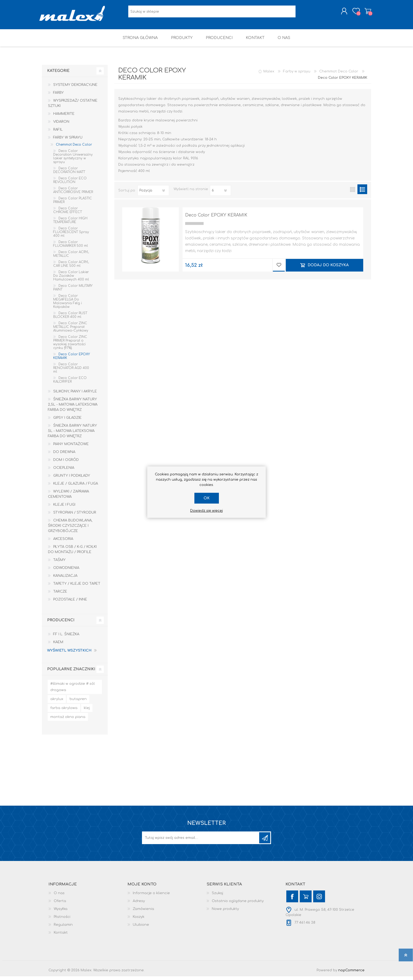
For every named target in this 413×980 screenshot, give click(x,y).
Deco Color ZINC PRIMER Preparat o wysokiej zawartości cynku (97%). (70, 346)
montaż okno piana (68, 721)
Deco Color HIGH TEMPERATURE (70, 224)
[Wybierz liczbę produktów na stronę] (220, 194)
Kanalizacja (65, 579)
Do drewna (64, 456)
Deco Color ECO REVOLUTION (70, 184)
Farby (58, 96)
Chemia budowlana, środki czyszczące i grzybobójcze (70, 529)
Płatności (62, 920)
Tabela (353, 193)
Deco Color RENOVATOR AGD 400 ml (71, 372)
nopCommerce (351, 974)
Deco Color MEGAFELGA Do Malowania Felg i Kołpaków (68, 305)
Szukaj (217, 897)
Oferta (60, 905)
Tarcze (60, 595)
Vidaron (61, 125)
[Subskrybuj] (201, 841)
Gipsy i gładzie (67, 421)
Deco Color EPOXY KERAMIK (216, 219)
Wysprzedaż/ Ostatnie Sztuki (73, 107)
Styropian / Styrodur (75, 516)
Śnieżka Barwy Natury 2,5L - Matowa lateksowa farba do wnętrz (73, 408)
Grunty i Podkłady (72, 479)
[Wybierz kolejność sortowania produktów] (153, 194)
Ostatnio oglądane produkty (238, 905)
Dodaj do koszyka (328, 269)
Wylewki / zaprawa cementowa (68, 498)
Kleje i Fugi (64, 508)
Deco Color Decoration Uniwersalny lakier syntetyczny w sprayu (73, 160)
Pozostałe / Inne (70, 603)
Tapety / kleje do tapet (77, 587)
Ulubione (141, 928)
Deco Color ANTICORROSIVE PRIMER (73, 194)
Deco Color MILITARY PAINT (73, 291)
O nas (59, 897)
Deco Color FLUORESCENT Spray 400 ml (71, 236)
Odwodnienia (66, 572)
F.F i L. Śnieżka (66, 638)
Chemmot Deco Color (74, 148)
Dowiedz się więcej (206, 511)
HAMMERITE (64, 117)
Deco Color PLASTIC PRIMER (73, 204)
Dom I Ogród (66, 464)
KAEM (58, 646)
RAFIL (58, 133)
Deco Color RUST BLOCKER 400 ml (70, 319)
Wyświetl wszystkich (69, 654)
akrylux (57, 703)
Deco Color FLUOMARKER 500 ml (71, 248)
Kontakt (61, 936)
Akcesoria (63, 543)
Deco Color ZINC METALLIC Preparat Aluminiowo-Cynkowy (71, 331)
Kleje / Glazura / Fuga (76, 487)
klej (87, 712)
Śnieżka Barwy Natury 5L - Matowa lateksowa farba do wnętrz (72, 435)
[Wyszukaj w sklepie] (212, 13)
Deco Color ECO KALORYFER (70, 383)
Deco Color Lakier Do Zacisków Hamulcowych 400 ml (71, 279)
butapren (78, 703)
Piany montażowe (71, 448)
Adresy (139, 905)
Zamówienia (143, 913)
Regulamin (63, 928)
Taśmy (59, 564)
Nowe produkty (225, 913)
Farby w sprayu (68, 141)
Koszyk (365, 13)
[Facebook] (292, 900)
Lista (362, 193)
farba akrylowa (64, 712)
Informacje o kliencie (151, 897)
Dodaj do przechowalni (279, 269)
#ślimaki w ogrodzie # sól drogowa (73, 691)
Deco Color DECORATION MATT (69, 174)
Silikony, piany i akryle (75, 395)
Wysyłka (61, 913)
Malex (269, 75)
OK (207, 498)
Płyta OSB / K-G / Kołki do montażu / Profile (72, 553)
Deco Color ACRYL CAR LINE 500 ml (71, 268)
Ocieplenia (64, 471)
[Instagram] (319, 900)
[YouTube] (306, 900)
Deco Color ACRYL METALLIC (71, 258)
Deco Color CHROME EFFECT (68, 214)
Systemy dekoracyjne (75, 88)
